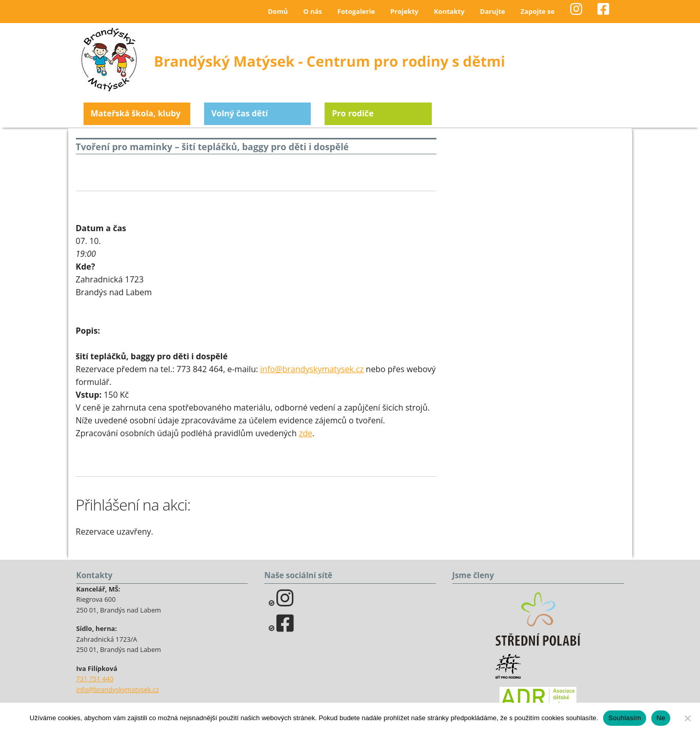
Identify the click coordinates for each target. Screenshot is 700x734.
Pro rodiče (353, 113)
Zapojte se (537, 11)
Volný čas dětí (239, 113)
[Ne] (687, 718)
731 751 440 (95, 679)
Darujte (493, 11)
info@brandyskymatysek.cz (312, 369)
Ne (661, 718)
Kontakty (449, 11)
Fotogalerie (356, 11)
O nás (313, 11)
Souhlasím (625, 718)
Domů (278, 11)
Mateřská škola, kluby (136, 113)
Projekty (404, 11)
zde (306, 433)
